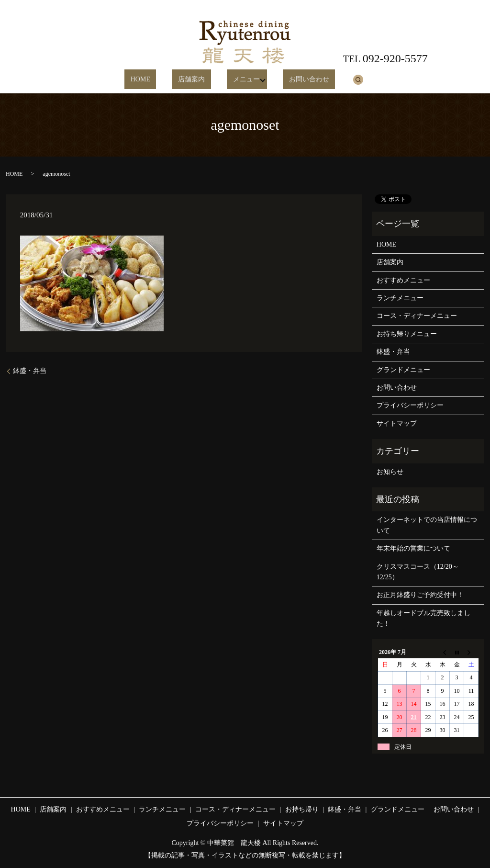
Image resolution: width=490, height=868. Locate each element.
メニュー (236, 80)
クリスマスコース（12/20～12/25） (418, 572)
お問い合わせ (296, 80)
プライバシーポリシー (410, 405)
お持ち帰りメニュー (407, 334)
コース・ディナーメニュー (417, 316)
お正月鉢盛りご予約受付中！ (420, 595)
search (339, 79)
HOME (154, 80)
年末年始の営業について (413, 548)
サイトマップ (397, 423)
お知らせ (390, 472)
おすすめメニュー (403, 280)
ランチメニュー (400, 298)
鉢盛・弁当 (30, 371)
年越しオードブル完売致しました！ (423, 618)
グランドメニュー (403, 370)
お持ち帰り (302, 809)
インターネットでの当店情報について (427, 525)
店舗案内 (193, 80)
